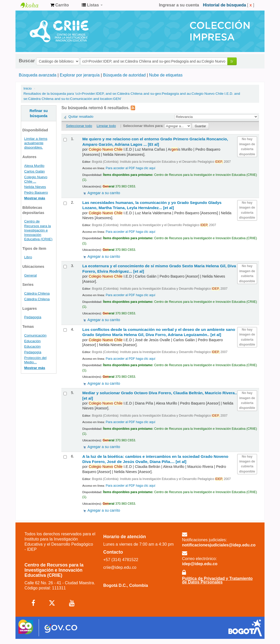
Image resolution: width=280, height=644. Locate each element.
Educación (32, 341)
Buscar (27, 61)
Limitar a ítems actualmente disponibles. (36, 143)
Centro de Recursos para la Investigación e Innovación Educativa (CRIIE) (38, 230)
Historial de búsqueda (224, 5)
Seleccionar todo (79, 126)
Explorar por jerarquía (80, 75)
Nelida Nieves (35, 187)
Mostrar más (35, 198)
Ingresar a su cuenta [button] (179, 5)
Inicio (28, 88)
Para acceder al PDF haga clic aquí (130, 168)
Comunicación (35, 335)
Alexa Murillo (34, 166)
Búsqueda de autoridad (124, 75)
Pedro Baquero (36, 192)
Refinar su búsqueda (39, 113)
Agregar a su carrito (104, 193)
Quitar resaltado (81, 117)
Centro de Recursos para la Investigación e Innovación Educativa (34, 5)
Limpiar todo (106, 126)
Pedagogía (33, 317)
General (31, 275)
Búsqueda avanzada (38, 75)
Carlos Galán (35, 171)
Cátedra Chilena (37, 293)
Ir (232, 61)
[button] (60, 5)
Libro (28, 257)
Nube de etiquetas (166, 75)
